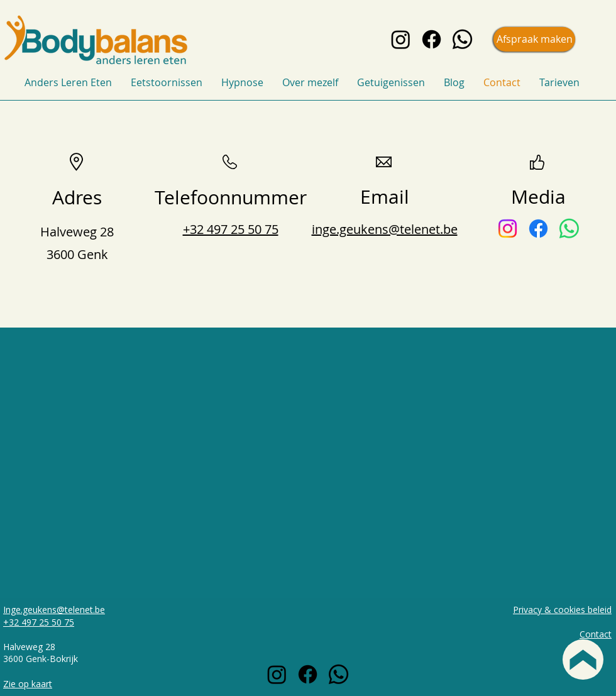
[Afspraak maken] (534, 39)
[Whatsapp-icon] (569, 229)
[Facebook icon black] (432, 39)
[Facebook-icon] (538, 229)
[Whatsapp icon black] (462, 39)
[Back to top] (583, 660)
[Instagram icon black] (401, 39)
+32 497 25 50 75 (39, 622)
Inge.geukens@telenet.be (54, 610)
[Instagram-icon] (508, 229)
